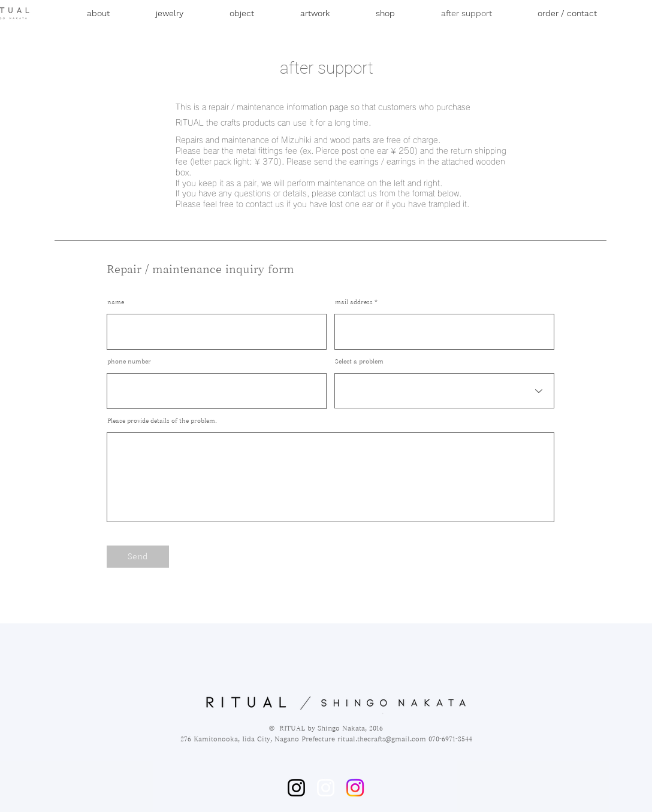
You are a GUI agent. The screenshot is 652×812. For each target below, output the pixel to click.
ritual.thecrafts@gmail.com (382, 739)
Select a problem (359, 361)
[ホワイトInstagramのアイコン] (326, 788)
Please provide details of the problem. (162, 420)
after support (327, 68)
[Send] (138, 557)
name (116, 302)
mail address (354, 302)
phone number (129, 361)
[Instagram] (296, 788)
